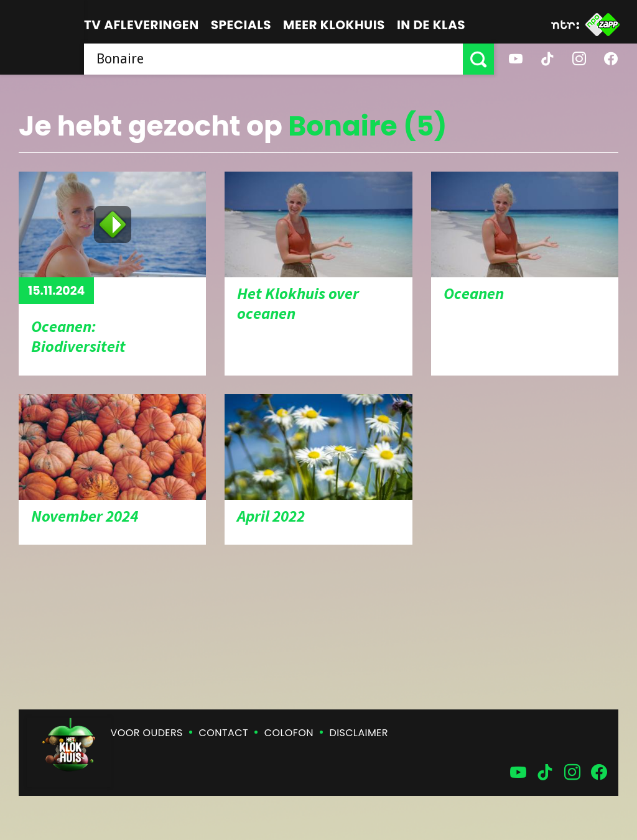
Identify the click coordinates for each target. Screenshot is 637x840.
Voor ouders (147, 733)
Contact (224, 733)
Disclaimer (359, 733)
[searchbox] (273, 59)
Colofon (289, 733)
